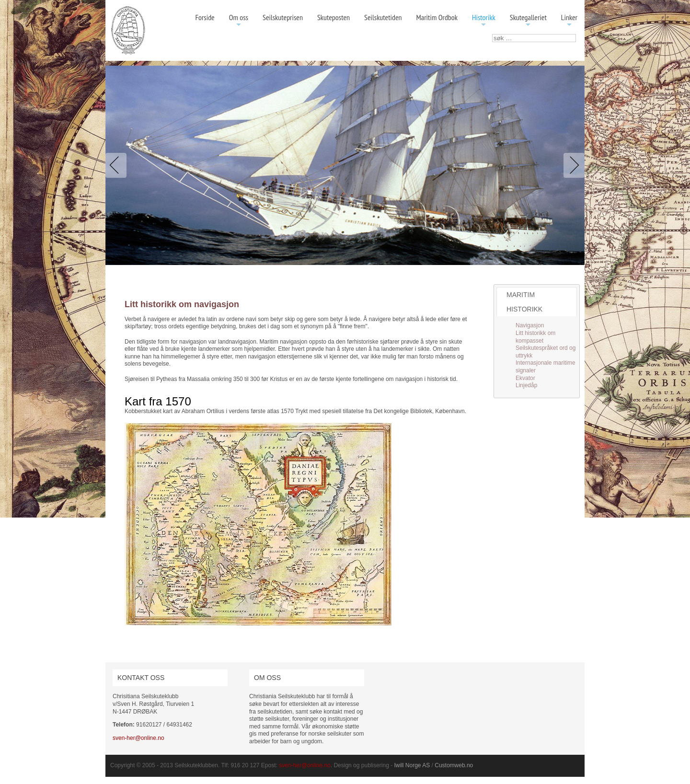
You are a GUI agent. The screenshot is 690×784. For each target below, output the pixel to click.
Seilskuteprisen (283, 17)
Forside (205, 17)
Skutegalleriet (528, 21)
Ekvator (525, 378)
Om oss (239, 21)
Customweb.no (454, 765)
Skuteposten (333, 17)
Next (572, 165)
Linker (569, 21)
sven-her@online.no (138, 738)
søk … (492, 34)
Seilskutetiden (383, 17)
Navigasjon (530, 325)
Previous (118, 165)
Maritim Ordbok (437, 17)
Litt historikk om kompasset (535, 337)
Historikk (484, 21)
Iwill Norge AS (412, 765)
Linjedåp (526, 385)
